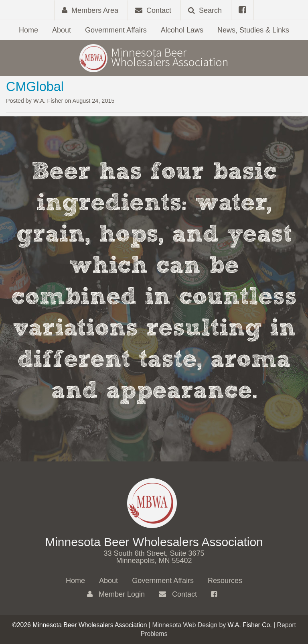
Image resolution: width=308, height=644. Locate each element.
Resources (225, 581)
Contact (178, 594)
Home (28, 30)
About (62, 30)
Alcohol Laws (182, 30)
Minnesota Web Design (185, 625)
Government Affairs (116, 30)
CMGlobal (35, 87)
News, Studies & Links (253, 30)
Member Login (116, 594)
